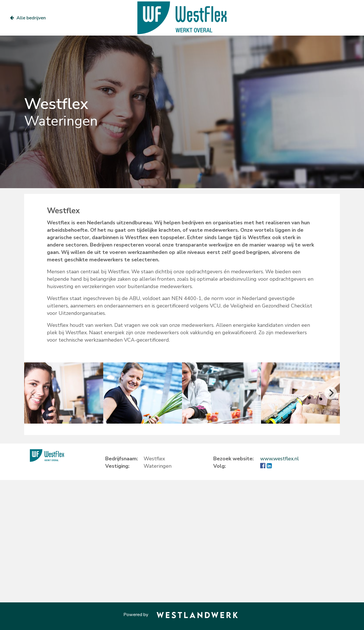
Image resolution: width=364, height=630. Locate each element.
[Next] (331, 393)
